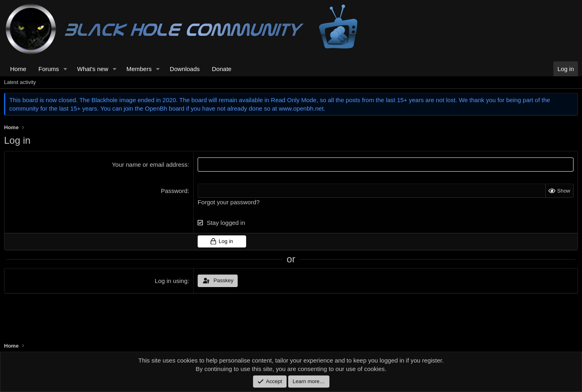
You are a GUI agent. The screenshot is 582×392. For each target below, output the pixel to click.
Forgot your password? (229, 202)
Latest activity (20, 82)
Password (174, 191)
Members (139, 69)
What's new (93, 69)
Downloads (185, 69)
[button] (65, 69)
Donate (221, 69)
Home (18, 69)
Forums (49, 69)
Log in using (171, 281)
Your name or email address (150, 165)
